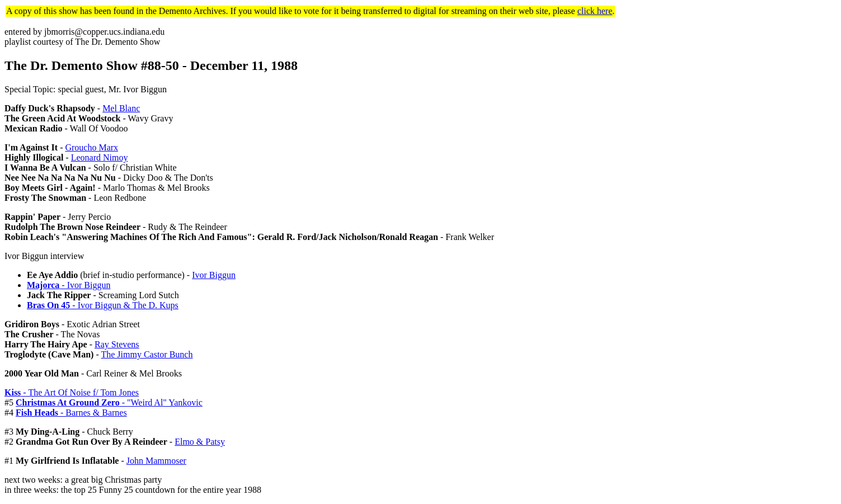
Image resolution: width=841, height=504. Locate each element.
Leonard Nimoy (100, 157)
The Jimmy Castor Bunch (147, 354)
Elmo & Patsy (200, 442)
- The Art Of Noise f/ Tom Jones (72, 392)
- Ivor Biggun (69, 285)
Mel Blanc (121, 108)
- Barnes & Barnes (71, 413)
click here (595, 11)
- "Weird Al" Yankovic (109, 402)
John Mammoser (156, 461)
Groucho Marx (91, 147)
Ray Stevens (117, 344)
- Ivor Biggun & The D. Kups (103, 305)
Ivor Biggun (214, 275)
